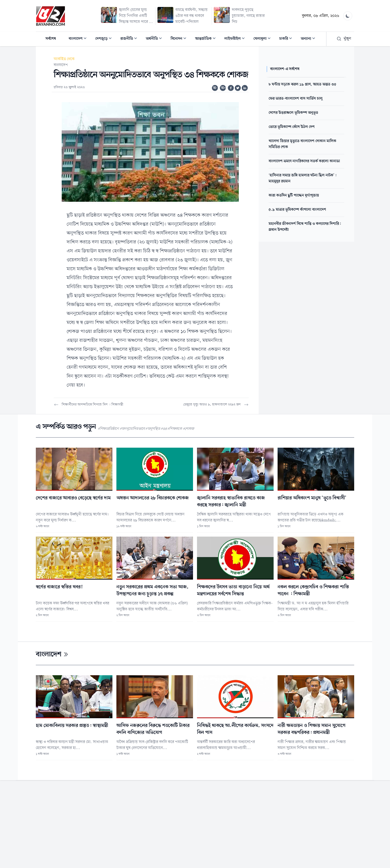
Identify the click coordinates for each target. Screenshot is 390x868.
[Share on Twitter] (238, 88)
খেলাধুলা (264, 39)
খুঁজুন (344, 39)
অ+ (223, 88)
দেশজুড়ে (105, 39)
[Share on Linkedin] (245, 88)
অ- (215, 88)
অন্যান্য (309, 39)
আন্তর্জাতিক (207, 39)
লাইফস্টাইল (236, 39)
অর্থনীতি (155, 39)
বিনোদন (180, 39)
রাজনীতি (130, 39)
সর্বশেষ (51, 39)
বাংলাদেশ (79, 39)
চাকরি (287, 39)
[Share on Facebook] (231, 88)
